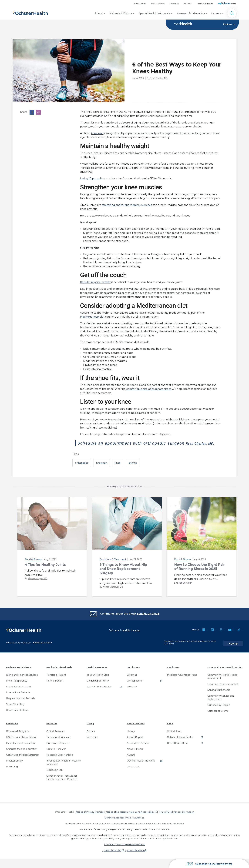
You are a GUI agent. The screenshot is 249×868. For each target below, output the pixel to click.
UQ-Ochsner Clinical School (21, 742)
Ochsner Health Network (141, 765)
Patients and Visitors (19, 672)
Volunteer (92, 742)
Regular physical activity (95, 282)
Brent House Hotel (178, 748)
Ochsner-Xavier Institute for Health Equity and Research (62, 782)
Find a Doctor (140, 3)
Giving (90, 728)
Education (12, 728)
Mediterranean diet (92, 317)
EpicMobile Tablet (111, 855)
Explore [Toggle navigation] (229, 25)
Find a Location (158, 3)
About (99, 13)
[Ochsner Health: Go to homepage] (30, 13)
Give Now (174, 3)
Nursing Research (56, 753)
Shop (170, 728)
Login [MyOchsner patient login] (234, 3)
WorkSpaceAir (135, 685)
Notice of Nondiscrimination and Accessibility (130, 816)
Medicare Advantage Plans (182, 679)
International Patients (18, 697)
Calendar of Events (218, 715)
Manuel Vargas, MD (38, 585)
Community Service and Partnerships (221, 702)
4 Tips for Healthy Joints (45, 571)
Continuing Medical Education (23, 759)
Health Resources (97, 672)
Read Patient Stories (18, 715)
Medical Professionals (59, 672)
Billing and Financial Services (22, 679)
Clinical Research (56, 736)
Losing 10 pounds (91, 179)
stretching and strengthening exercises (127, 205)
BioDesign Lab (55, 774)
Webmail (132, 679)
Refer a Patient (55, 685)
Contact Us (133, 771)
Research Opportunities (60, 759)
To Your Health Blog (98, 679)
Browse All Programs (18, 736)
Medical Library (14, 765)
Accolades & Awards (138, 748)
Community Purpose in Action (225, 672)
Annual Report (135, 742)
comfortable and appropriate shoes (149, 389)
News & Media (135, 753)
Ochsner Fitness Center (180, 742)
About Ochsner (136, 728)
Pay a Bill (188, 3)
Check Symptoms (205, 3)
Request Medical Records (20, 703)
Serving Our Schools (219, 694)
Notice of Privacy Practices (90, 816)
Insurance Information (19, 691)
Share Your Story (15, 709)
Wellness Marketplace (99, 691)
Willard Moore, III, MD (113, 593)
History (131, 736)
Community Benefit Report (223, 688)
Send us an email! (148, 620)
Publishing (12, 771)
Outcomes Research (58, 748)
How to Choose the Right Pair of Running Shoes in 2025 (199, 573)
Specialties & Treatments (154, 13)
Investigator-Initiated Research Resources (64, 767)
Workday (132, 691)
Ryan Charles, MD (159, 78)
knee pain (97, 133)
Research (52, 728)
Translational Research (59, 742)
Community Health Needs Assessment (222, 681)
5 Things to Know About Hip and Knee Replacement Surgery (123, 575)
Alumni (131, 759)
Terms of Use (165, 816)
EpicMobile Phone (135, 855)
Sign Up (237, 648)
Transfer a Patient (56, 679)
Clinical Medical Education (20, 748)
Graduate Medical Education (22, 753)
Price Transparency (17, 685)
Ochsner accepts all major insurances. (125, 822)
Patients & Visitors (121, 13)
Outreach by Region (219, 709)
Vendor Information (184, 816)
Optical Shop (174, 736)
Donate (91, 736)
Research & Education (191, 13)
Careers (216, 13)
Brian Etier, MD (184, 589)
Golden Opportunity (98, 685)
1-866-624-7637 (42, 647)
